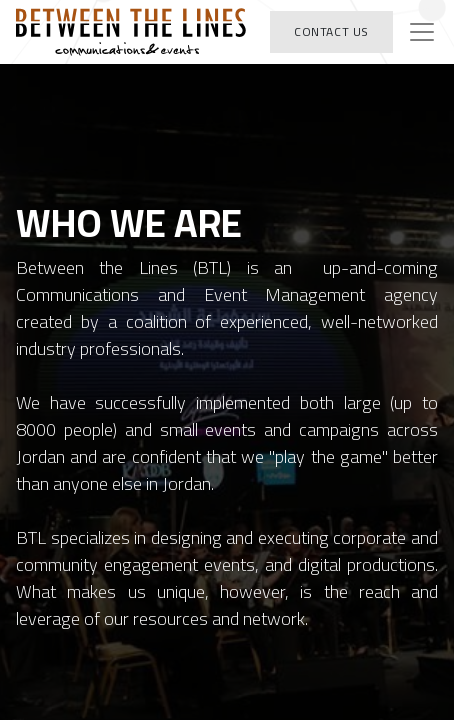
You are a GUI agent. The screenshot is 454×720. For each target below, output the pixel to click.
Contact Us (331, 31)
